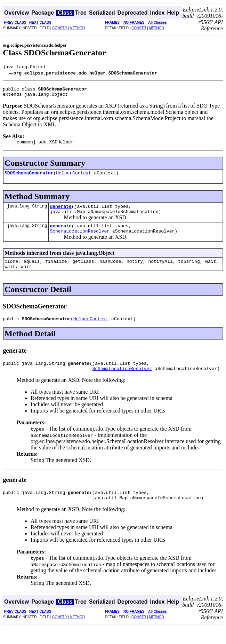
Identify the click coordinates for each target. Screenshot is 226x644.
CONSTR (59, 28)
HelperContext (74, 178)
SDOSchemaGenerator (29, 178)
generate (60, 212)
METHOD (77, 28)
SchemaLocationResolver (80, 240)
